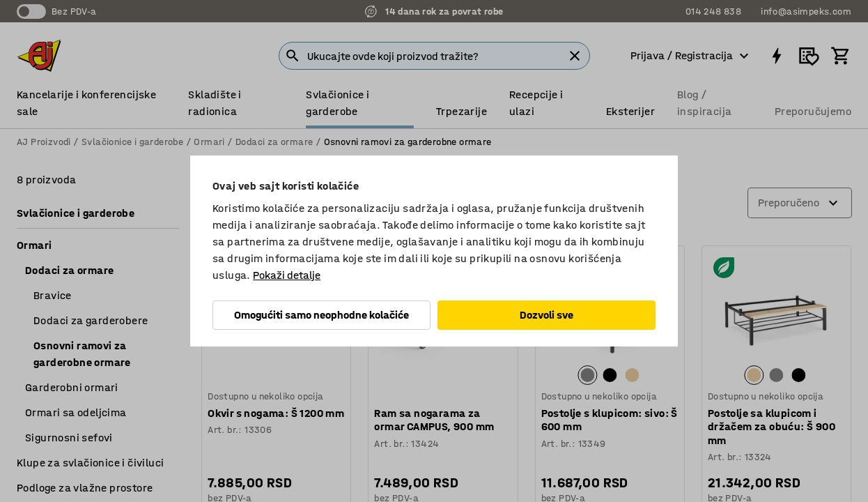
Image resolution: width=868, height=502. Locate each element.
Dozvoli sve (547, 315)
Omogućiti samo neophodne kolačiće (321, 315)
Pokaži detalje (287, 275)
